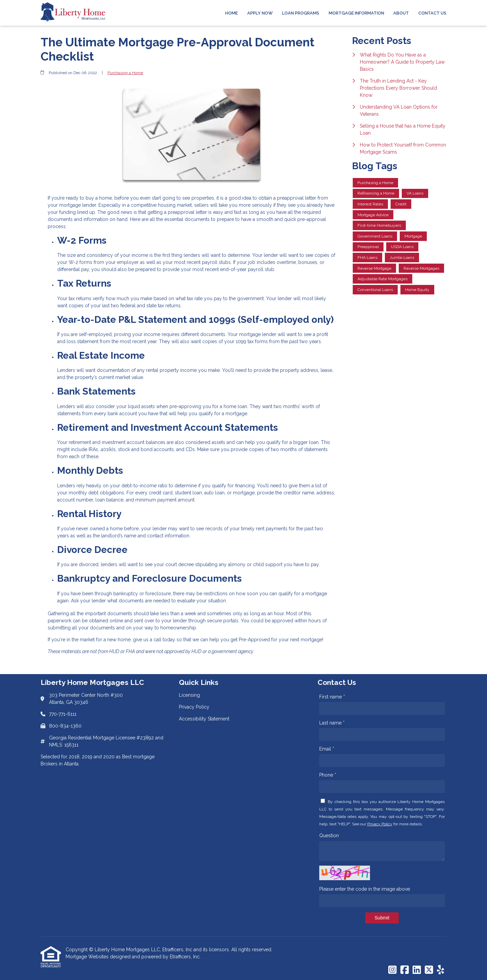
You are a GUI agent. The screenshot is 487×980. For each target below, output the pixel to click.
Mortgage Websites (88, 957)
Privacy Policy (380, 824)
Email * (327, 749)
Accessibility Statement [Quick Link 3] (204, 719)
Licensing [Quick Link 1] (189, 695)
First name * (332, 697)
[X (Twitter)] (429, 970)
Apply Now (260, 13)
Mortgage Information (356, 13)
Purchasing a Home (125, 73)
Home (231, 13)
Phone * (328, 775)
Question (329, 836)
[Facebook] (405, 970)
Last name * (332, 723)
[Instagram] (392, 970)
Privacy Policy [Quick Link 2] (194, 707)
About (401, 13)
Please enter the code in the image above (365, 889)
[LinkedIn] (417, 970)
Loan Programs (301, 13)
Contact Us (432, 13)
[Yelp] (440, 970)
